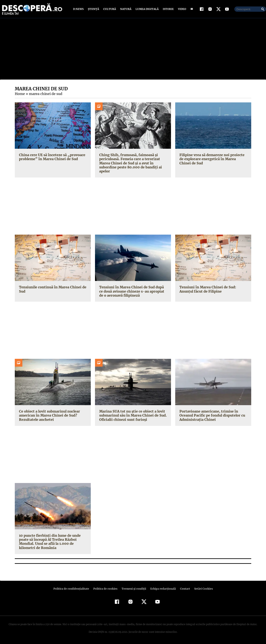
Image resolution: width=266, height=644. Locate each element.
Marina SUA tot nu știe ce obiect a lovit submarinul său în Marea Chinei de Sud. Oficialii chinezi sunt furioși (132, 415)
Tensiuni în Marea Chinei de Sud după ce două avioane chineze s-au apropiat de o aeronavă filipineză (133, 291)
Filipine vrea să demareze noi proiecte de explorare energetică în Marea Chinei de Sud (213, 159)
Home (20, 94)
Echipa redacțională (162, 589)
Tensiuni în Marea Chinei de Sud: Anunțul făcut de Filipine (207, 289)
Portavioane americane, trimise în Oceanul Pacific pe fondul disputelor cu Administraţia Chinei (212, 415)
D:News (79, 9)
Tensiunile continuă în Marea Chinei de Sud (52, 289)
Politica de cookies (106, 589)
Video (181, 9)
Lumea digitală (146, 9)
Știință (94, 9)
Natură (125, 9)
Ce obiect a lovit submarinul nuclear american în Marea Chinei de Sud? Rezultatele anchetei (49, 415)
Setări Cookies (201, 589)
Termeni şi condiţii (133, 589)
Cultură (109, 9)
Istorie (167, 9)
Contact (183, 589)
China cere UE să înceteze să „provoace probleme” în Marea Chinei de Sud (51, 157)
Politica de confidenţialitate (73, 589)
